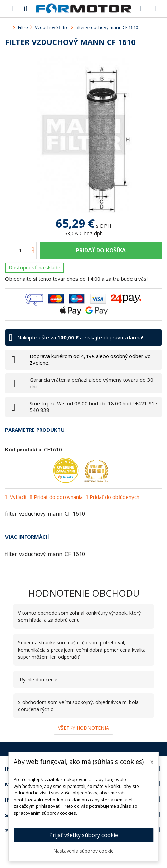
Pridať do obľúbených (114, 497)
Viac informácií (27, 537)
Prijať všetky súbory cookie (84, 835)
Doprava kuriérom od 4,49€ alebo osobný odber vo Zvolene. (90, 359)
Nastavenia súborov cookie (83, 851)
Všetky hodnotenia (83, 728)
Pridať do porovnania (58, 497)
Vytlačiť (18, 497)
